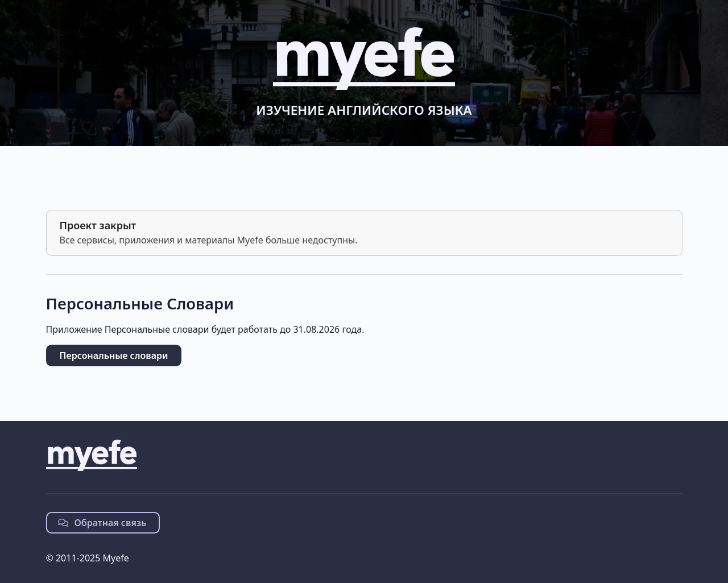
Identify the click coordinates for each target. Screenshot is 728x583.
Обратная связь (102, 523)
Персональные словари (114, 355)
